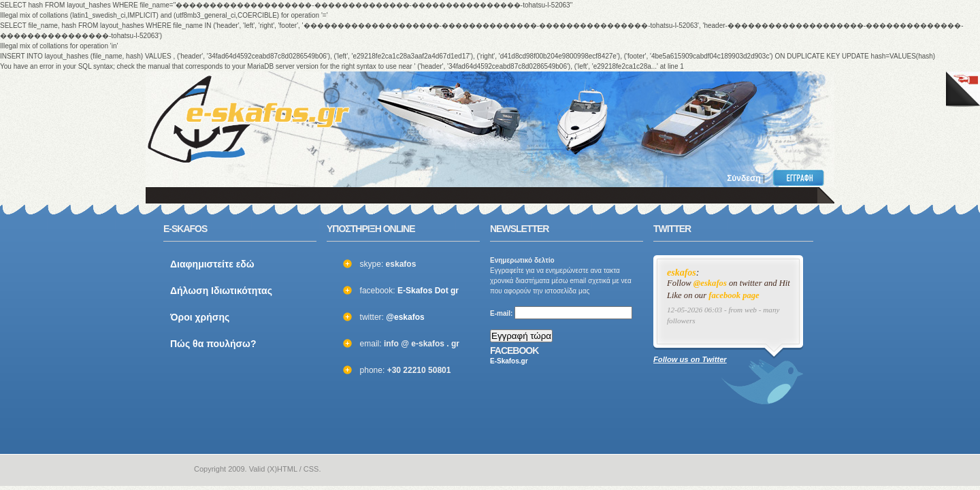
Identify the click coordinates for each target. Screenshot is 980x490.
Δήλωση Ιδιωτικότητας (221, 291)
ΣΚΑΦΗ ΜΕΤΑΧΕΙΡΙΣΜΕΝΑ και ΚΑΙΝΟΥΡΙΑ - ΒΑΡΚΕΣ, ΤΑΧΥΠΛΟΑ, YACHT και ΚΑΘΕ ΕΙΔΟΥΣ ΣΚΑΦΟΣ (248, 119)
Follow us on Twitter (690, 359)
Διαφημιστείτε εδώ (212, 264)
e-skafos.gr (172, 470)
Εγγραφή (801, 178)
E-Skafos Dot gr (428, 291)
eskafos (682, 273)
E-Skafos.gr (509, 361)
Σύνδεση (744, 178)
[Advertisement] (641, 112)
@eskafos (405, 317)
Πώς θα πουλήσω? (213, 344)
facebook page (734, 295)
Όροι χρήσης (200, 317)
